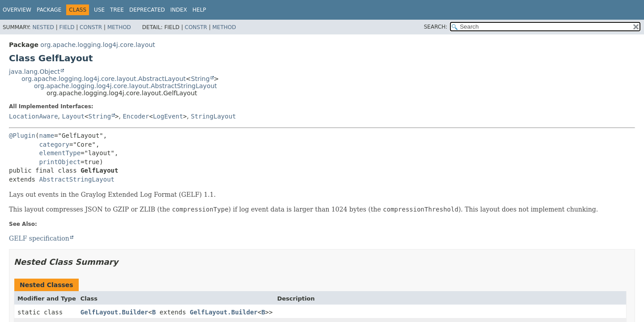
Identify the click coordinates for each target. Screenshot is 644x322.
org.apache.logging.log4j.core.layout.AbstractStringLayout (125, 86)
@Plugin (22, 136)
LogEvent (168, 116)
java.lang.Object (34, 72)
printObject (60, 162)
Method (119, 27)
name (47, 136)
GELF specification (39, 238)
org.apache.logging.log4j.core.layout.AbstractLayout (104, 79)
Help (199, 10)
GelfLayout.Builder (114, 312)
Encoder (136, 116)
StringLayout (214, 116)
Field (67, 27)
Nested (43, 27)
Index (179, 10)
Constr (91, 27)
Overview (17, 10)
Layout (73, 116)
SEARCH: (436, 27)
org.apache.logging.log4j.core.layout (97, 45)
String (200, 79)
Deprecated (147, 10)
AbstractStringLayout (77, 179)
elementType (60, 153)
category (54, 144)
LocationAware (34, 116)
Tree (117, 10)
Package (49, 10)
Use (99, 10)
